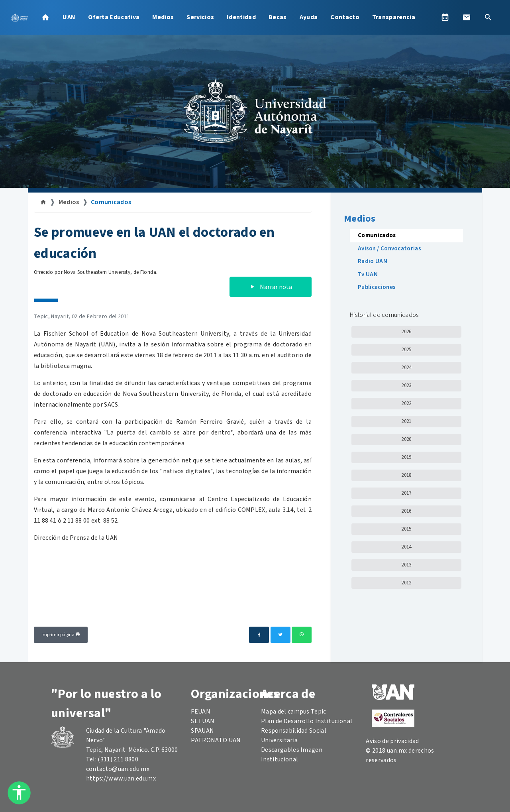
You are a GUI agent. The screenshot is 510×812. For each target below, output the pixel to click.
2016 (406, 511)
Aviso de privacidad (392, 741)
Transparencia (394, 17)
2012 (406, 583)
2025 (406, 350)
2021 (406, 421)
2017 (406, 493)
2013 (406, 565)
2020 (406, 439)
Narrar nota (271, 287)
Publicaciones (377, 287)
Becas (278, 17)
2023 (406, 385)
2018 (406, 475)
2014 (406, 547)
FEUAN (201, 712)
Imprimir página (61, 635)
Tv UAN (368, 274)
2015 (406, 529)
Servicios (200, 17)
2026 (406, 332)
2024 (406, 368)
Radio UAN (373, 261)
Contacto (345, 17)
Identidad (241, 17)
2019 (406, 457)
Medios (163, 17)
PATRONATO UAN (216, 740)
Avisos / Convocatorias (389, 249)
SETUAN (203, 721)
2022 (406, 403)
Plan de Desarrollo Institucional (307, 721)
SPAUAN (202, 731)
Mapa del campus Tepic (294, 712)
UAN (69, 17)
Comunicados (111, 202)
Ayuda (309, 17)
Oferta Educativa (114, 17)
